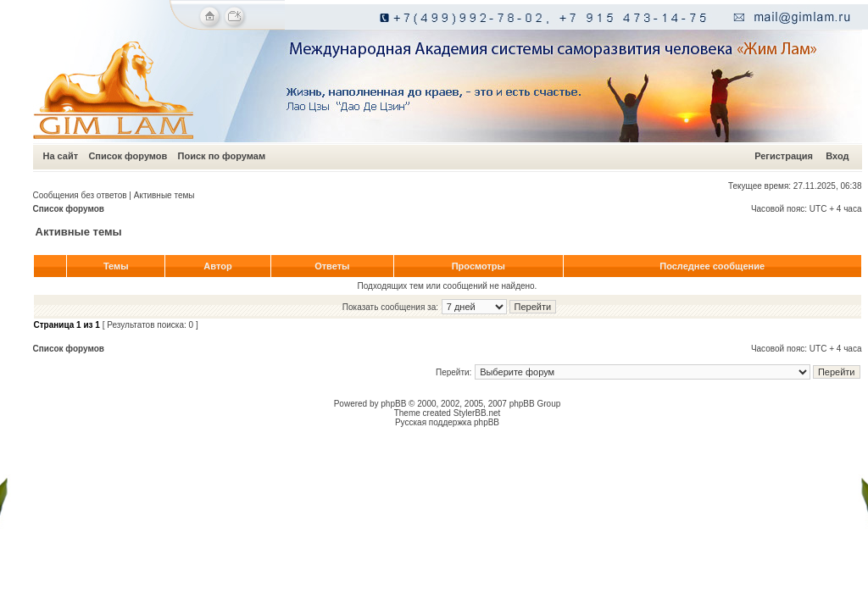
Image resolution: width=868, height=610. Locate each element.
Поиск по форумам (222, 156)
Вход (837, 156)
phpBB (393, 404)
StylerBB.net (477, 413)
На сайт (61, 156)
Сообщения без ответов (80, 195)
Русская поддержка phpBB (447, 422)
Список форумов (128, 156)
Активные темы (164, 195)
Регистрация (784, 156)
